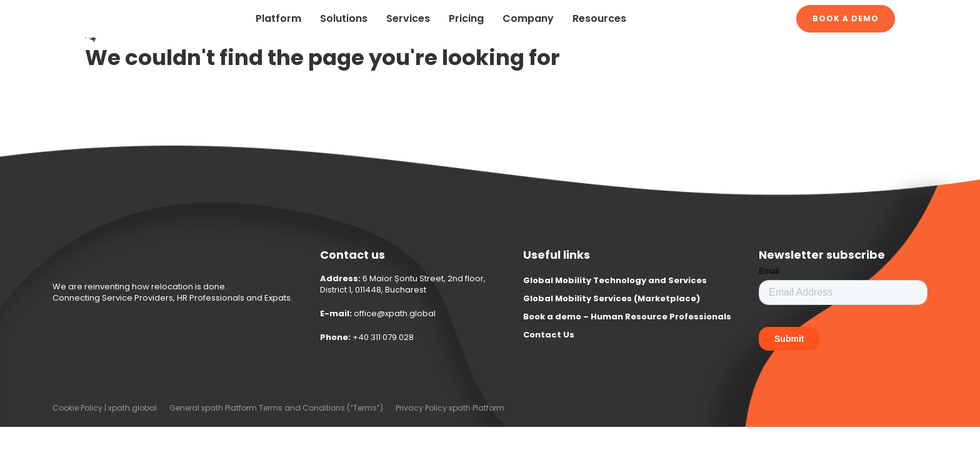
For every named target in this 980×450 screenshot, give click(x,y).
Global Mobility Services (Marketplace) (612, 298)
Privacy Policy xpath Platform (450, 408)
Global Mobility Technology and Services (615, 280)
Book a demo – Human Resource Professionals (627, 317)
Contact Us (549, 335)
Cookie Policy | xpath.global (105, 408)
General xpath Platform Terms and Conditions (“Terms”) (276, 408)
